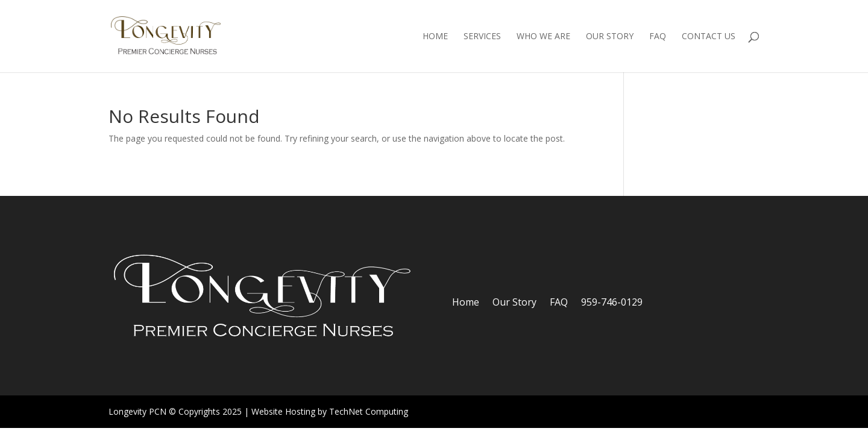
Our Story (610, 37)
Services (482, 37)
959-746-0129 (612, 303)
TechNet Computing (369, 411)
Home (435, 37)
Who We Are (543, 37)
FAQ (658, 37)
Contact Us (709, 37)
